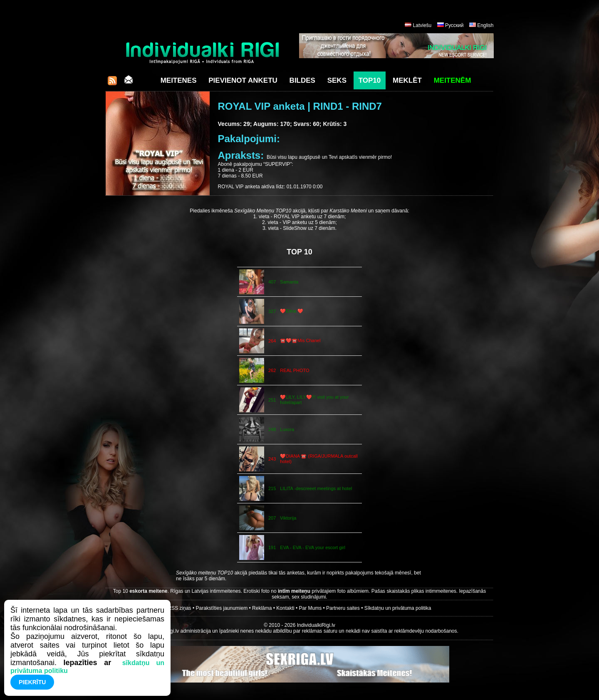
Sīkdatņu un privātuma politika (398, 608)
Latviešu (422, 25)
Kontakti (285, 608)
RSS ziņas (180, 608)
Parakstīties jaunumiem (222, 608)
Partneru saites (343, 608)
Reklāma (262, 608)
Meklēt (407, 80)
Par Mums (311, 608)
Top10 (370, 80)
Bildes (302, 80)
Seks (337, 80)
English (485, 25)
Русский (454, 25)
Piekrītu (32, 682)
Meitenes (179, 80)
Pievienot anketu (243, 80)
